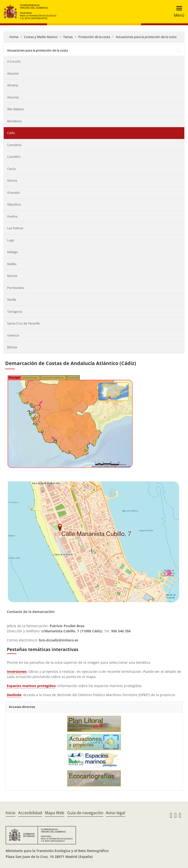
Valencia (13, 335)
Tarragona (15, 312)
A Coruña (14, 61)
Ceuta (11, 169)
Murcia (12, 276)
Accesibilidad (30, 813)
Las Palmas (15, 228)
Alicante (13, 73)
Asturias (13, 97)
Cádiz (11, 133)
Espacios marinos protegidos (31, 686)
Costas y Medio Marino (41, 37)
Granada (13, 192)
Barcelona (14, 121)
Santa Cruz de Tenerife (23, 323)
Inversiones (17, 671)
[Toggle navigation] (178, 12)
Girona (12, 180)
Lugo (11, 240)
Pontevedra (16, 288)
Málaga (12, 252)
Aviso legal (115, 813)
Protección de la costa (94, 37)
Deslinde (14, 695)
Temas (68, 37)
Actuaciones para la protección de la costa (146, 37)
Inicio (11, 813)
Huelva (12, 216)
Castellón (14, 157)
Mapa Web (55, 813)
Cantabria (14, 145)
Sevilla (12, 299)
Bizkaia (12, 347)
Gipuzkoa (14, 204)
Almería (13, 85)
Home (14, 37)
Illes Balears (16, 109)
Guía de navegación (85, 813)
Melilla (12, 264)
